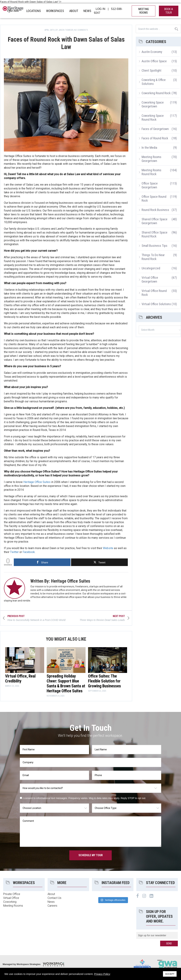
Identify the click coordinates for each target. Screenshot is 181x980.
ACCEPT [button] (170, 974)
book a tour (169, 11)
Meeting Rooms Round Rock (151, 172)
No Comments (81, 30)
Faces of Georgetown (155, 129)
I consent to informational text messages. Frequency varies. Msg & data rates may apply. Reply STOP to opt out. (84, 798)
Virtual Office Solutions (156, 304)
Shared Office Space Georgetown (154, 221)
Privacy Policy (102, 974)
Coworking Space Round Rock (153, 118)
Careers (52, 906)
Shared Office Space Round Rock (154, 234)
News (51, 902)
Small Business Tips (154, 246)
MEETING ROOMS (144, 11)
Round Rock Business (155, 210)
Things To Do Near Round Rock (153, 257)
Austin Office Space (154, 61)
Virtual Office (11, 898)
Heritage (13, 11)
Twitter (14, 552)
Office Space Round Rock (154, 199)
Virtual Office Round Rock (154, 293)
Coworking (10, 902)
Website (108, 548)
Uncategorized (151, 268)
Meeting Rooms (13, 906)
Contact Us (54, 898)
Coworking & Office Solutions (154, 82)
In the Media (149, 148)
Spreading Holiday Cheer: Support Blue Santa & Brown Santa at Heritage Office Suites (66, 684)
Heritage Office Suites (37, 482)
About (51, 894)
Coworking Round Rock (156, 93)
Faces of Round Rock (155, 138)
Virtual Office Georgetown (150, 279)
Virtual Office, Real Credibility (20, 679)
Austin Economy (152, 52)
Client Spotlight (151, 70)
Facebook (29, 552)
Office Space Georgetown (150, 185)
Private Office (12, 894)
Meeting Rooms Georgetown (151, 159)
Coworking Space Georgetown (153, 104)
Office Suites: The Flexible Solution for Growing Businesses (104, 681)
